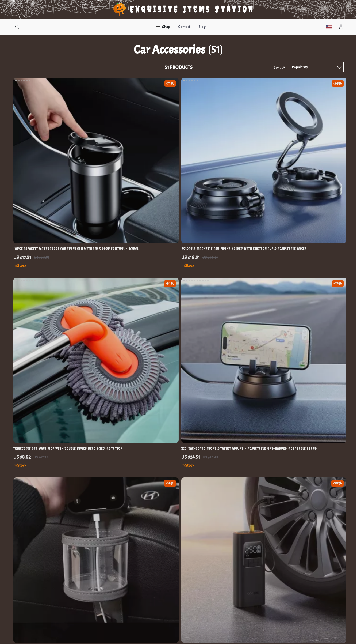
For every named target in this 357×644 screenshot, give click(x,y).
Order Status (163, 550)
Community (114, 603)
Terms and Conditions (216, 550)
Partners (112, 577)
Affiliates (112, 559)
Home (203, 506)
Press (109, 541)
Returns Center (164, 532)
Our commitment (265, 537)
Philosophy (113, 594)
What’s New (208, 524)
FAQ (155, 524)
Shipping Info (163, 515)
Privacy (153, 633)
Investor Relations (120, 568)
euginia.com (260, 506)
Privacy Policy (209, 541)
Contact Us (161, 506)
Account (205, 532)
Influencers (114, 550)
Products (205, 515)
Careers (111, 532)
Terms (143, 633)
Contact (184, 27)
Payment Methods (167, 541)
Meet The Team (116, 524)
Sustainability (116, 585)
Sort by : (280, 73)
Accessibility (170, 633)
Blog (202, 27)
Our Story (113, 506)
